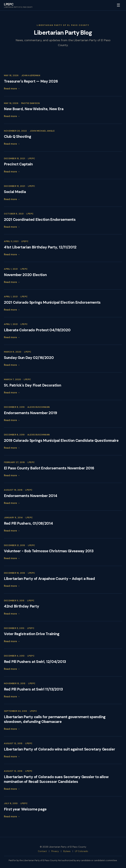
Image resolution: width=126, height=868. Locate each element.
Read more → (12, 89)
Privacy (55, 851)
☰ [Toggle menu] (118, 5)
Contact (42, 851)
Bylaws (67, 851)
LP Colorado (82, 851)
